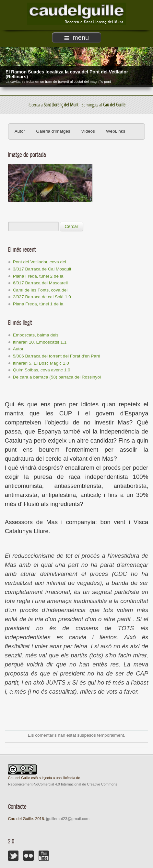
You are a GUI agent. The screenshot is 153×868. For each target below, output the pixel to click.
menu (76, 38)
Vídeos (88, 131)
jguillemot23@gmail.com (68, 819)
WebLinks (116, 131)
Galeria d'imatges (53, 131)
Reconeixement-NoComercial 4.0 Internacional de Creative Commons (63, 784)
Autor (20, 131)
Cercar (72, 226)
